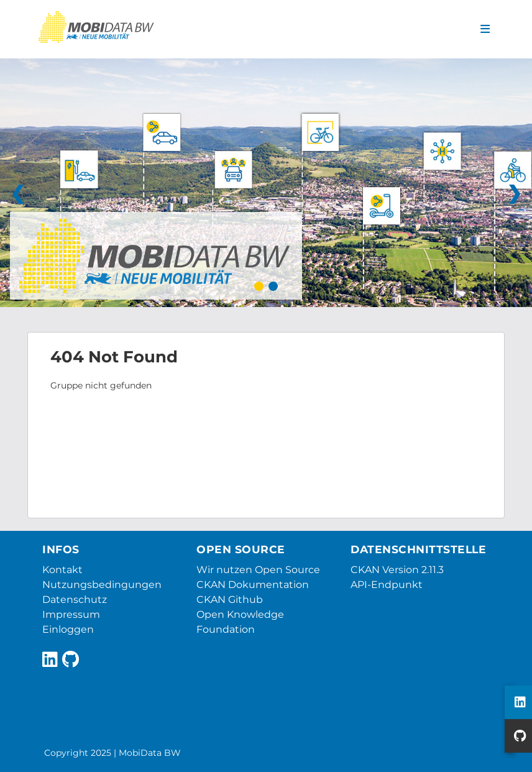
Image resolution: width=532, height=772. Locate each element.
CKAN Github (230, 600)
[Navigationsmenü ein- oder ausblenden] (485, 29)
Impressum (71, 614)
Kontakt (62, 570)
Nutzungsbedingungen (102, 585)
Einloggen (68, 629)
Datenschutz (75, 600)
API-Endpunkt (387, 585)
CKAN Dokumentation (253, 585)
